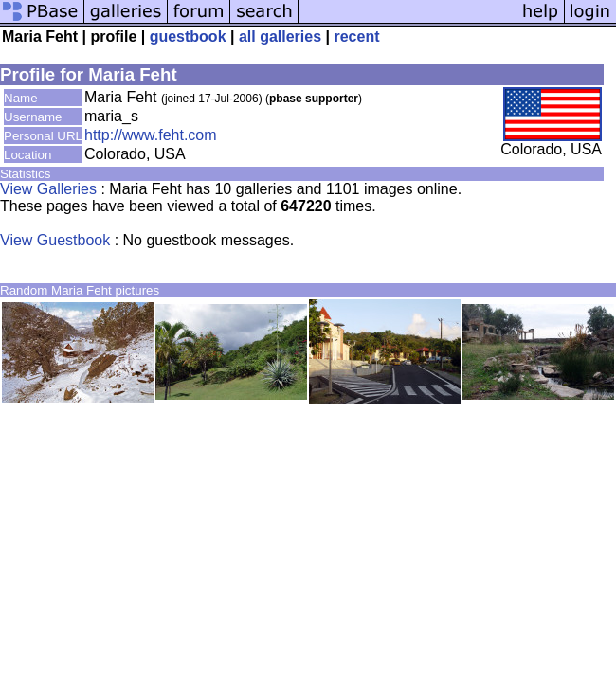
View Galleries (48, 189)
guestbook (188, 36)
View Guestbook (55, 240)
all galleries (280, 36)
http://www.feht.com (151, 135)
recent (356, 36)
